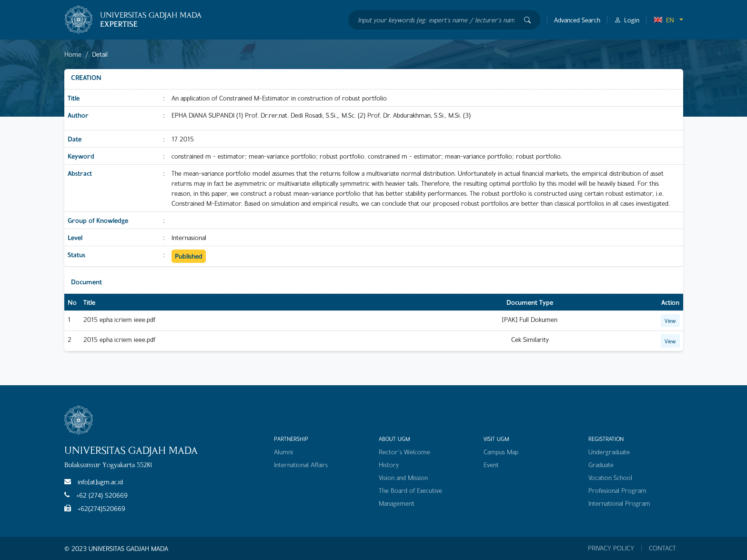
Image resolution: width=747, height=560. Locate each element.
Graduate (601, 465)
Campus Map (501, 452)
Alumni (283, 452)
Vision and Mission (403, 477)
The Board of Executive (410, 490)
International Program (619, 503)
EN (664, 20)
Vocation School (610, 477)
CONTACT (662, 548)
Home (73, 54)
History (389, 465)
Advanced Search (577, 20)
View (670, 320)
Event (491, 465)
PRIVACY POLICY (611, 548)
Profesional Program (617, 490)
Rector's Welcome (404, 452)
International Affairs (301, 465)
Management (397, 503)
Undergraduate (609, 452)
